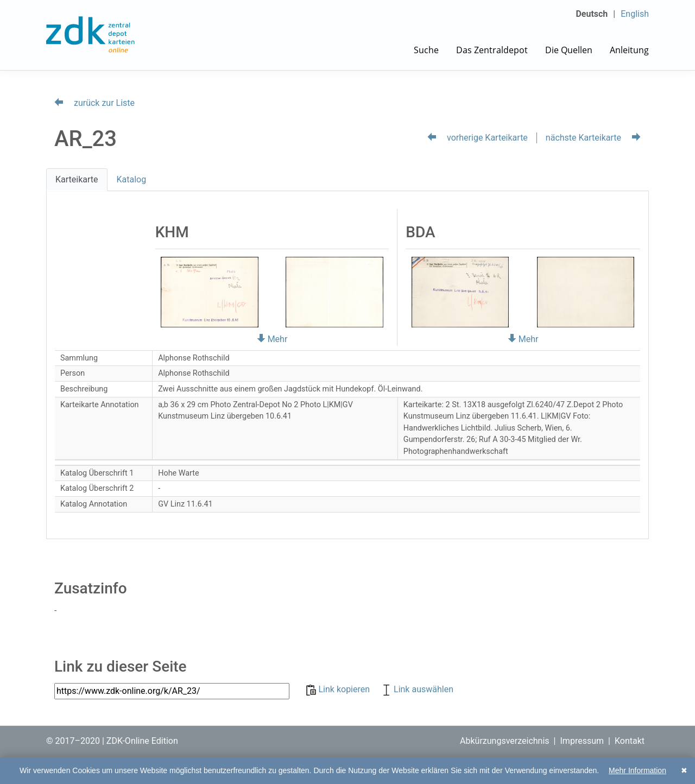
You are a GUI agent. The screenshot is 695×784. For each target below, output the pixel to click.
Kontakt (630, 741)
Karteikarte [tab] (77, 179)
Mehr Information (637, 770)
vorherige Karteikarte (478, 138)
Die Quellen (569, 50)
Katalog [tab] (132, 179)
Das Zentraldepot (492, 50)
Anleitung (629, 50)
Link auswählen (417, 689)
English (635, 14)
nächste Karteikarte (593, 138)
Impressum (582, 741)
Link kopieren (339, 689)
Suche (426, 50)
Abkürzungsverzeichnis (505, 741)
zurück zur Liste (94, 103)
